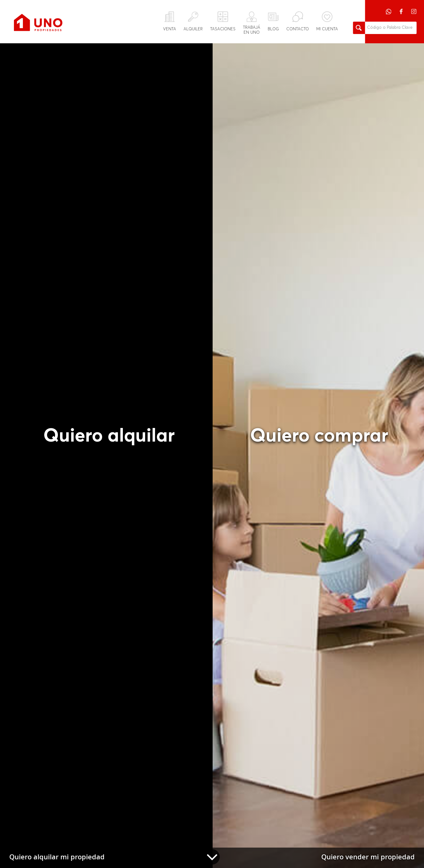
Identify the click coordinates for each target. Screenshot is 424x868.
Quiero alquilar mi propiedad (57, 857)
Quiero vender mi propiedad (368, 857)
